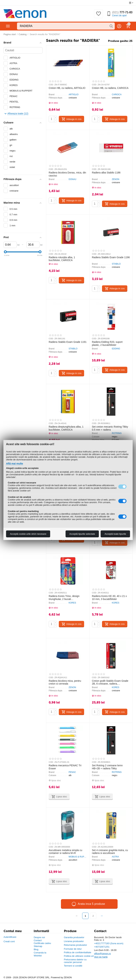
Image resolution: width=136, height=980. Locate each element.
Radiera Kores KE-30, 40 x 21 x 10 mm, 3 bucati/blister (109, 598)
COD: (51, 85)
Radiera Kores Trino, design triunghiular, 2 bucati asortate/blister (64, 598)
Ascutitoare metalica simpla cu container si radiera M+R (65, 852)
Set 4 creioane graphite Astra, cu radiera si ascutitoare (110, 852)
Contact (38, 940)
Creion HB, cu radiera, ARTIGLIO (67, 88)
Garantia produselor (74, 937)
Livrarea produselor (74, 941)
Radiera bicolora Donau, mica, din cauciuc (67, 174)
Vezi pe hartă (101, 957)
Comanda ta (40, 953)
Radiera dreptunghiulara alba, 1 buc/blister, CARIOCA (66, 428)
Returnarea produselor (75, 945)
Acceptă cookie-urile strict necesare (28, 534)
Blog (36, 949)
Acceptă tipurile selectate (82, 534)
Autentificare (10, 937)
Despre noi (39, 937)
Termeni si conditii (73, 966)
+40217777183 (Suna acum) (109, 943)
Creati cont (9, 941)
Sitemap (38, 946)
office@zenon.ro (102, 953)
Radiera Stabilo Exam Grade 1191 (68, 342)
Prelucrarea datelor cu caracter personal (75, 961)
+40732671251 (102, 947)
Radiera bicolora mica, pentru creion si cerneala (65, 682)
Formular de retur (73, 949)
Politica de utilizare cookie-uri (79, 956)
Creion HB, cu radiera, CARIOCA (110, 88)
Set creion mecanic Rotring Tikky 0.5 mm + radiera (110, 428)
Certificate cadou (42, 943)
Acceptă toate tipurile (115, 534)
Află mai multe (15, 464)
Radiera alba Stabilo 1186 (106, 173)
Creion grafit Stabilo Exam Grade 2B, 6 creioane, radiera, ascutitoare (110, 682)
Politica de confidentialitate (78, 952)
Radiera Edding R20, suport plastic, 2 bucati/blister (107, 343)
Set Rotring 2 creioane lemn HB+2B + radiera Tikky (107, 767)
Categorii (8, 26)
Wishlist (38, 956)
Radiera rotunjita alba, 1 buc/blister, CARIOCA (62, 259)
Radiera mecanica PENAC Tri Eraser (65, 767)
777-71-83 (122, 12)
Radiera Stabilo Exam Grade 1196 (111, 257)
